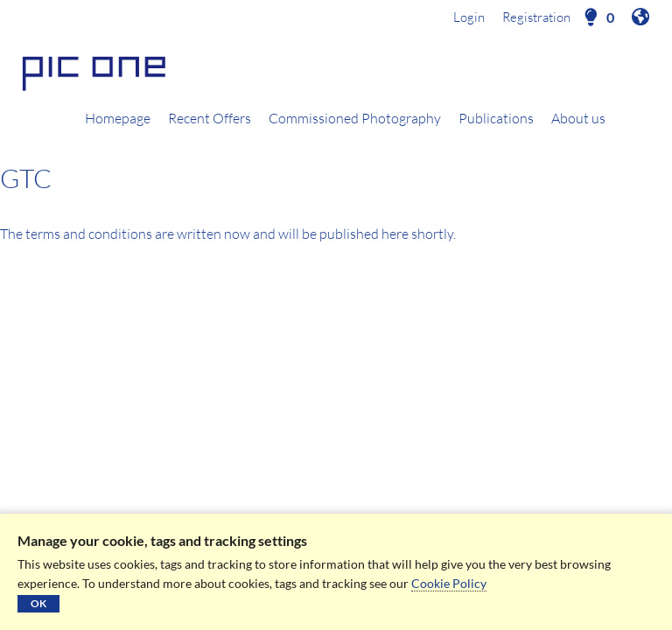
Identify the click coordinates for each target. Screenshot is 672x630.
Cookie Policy (449, 583)
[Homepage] (336, 71)
